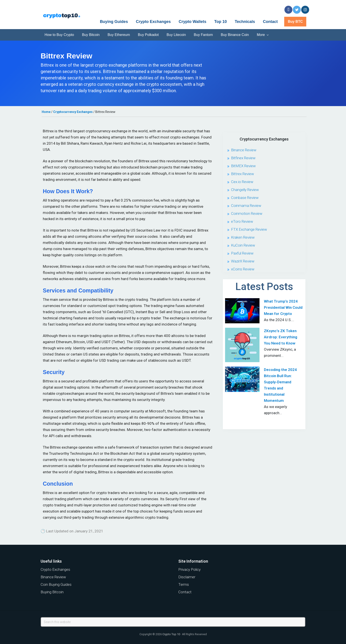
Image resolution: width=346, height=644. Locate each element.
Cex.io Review (242, 182)
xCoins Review (243, 269)
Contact (185, 592)
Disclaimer (187, 577)
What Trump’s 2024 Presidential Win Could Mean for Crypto (283, 307)
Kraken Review (243, 237)
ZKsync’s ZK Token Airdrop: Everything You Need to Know (281, 337)
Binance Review (244, 150)
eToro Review (242, 221)
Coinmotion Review (247, 213)
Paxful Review (242, 253)
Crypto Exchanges (55, 569)
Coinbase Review (245, 198)
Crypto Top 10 (171, 634)
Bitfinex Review (243, 158)
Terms (184, 584)
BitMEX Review (243, 166)
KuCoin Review (243, 245)
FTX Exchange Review (249, 229)
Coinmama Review (246, 206)
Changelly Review (245, 190)
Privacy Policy (189, 569)
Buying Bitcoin (52, 592)
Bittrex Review (243, 174)
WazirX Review (243, 261)
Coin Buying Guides (56, 584)
